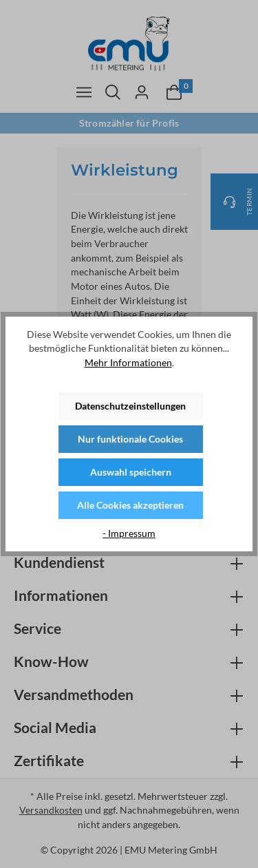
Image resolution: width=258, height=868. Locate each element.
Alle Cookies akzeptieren (130, 505)
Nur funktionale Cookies (130, 439)
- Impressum (129, 533)
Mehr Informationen (128, 362)
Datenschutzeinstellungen (130, 406)
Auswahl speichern (131, 472)
